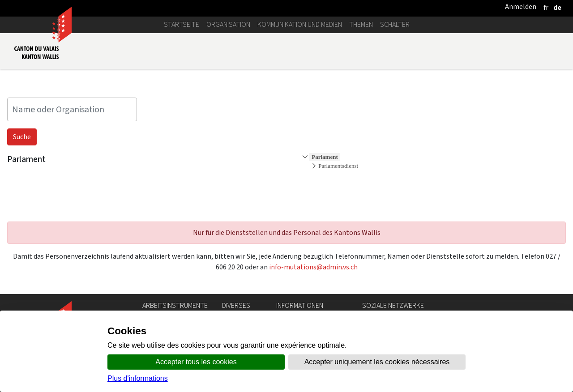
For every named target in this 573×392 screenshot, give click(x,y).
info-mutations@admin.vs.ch (313, 267)
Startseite (182, 24)
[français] (546, 7)
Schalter (395, 24)
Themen (361, 24)
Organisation (228, 24)
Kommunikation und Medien (300, 24)
